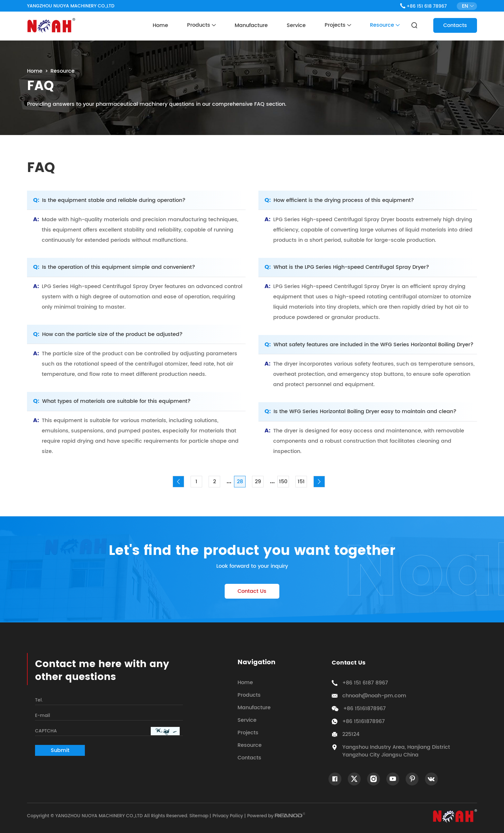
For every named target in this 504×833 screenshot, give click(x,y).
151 (301, 482)
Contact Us (252, 591)
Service (296, 25)
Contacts (455, 25)
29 (258, 482)
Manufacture (251, 25)
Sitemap (199, 816)
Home (160, 25)
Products (201, 25)
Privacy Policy (228, 816)
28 (240, 482)
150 (283, 482)
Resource (385, 25)
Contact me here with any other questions (102, 671)
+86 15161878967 (364, 721)
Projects (338, 25)
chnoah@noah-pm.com (374, 696)
